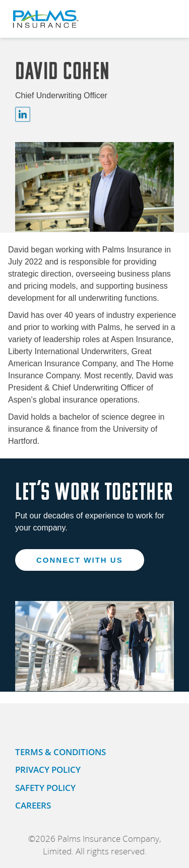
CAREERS (33, 805)
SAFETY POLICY (45, 788)
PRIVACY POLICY (48, 770)
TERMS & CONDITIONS (60, 752)
